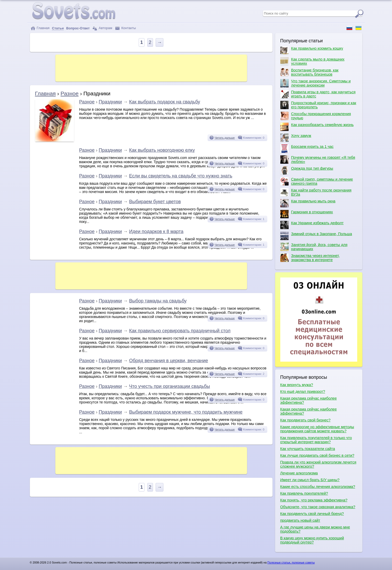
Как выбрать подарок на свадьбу (165, 102)
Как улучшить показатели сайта (308, 449)
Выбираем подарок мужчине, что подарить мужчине (186, 412)
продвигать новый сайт (300, 520)
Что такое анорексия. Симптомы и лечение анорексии (315, 83)
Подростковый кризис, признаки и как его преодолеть (318, 105)
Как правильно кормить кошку (312, 50)
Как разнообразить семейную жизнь (317, 127)
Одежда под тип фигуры (307, 170)
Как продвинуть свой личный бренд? (312, 514)
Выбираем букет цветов (155, 202)
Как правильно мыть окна (308, 203)
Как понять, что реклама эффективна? (314, 500)
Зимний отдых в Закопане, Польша (316, 236)
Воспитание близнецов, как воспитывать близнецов (309, 72)
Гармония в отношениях (307, 214)
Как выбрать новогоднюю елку (162, 150)
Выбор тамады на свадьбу (158, 301)
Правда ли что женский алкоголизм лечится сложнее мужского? (318, 464)
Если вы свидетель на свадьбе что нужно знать (181, 176)
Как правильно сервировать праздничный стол (180, 331)
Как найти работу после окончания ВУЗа (316, 192)
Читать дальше (225, 138)
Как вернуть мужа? (297, 385)
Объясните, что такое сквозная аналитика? (318, 507)
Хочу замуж (296, 138)
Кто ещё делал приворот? (303, 392)
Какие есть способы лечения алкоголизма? (318, 487)
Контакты (126, 28)
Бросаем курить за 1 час (307, 149)
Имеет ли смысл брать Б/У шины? (310, 480)
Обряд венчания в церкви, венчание (169, 361)
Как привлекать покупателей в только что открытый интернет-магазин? (316, 440)
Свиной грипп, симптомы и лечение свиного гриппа (317, 181)
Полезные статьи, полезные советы (291, 562)
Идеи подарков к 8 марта (156, 231)
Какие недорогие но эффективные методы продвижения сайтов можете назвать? (317, 429)
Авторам (102, 28)
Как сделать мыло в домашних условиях (312, 61)
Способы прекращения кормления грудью (316, 116)
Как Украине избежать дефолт (312, 225)
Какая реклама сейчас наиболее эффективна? (309, 400)
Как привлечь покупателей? (304, 493)
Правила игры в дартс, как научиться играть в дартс (318, 94)
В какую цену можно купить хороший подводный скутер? (312, 540)
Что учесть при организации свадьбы (170, 386)
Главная (40, 28)
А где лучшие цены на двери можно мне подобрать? (315, 529)
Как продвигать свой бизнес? (305, 420)
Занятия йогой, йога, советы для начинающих (314, 247)
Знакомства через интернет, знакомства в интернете (310, 258)
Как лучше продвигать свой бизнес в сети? (317, 455)
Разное (69, 93)
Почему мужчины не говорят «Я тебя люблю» (318, 160)
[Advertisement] (151, 68)
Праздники (110, 102)
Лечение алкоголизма (299, 473)
